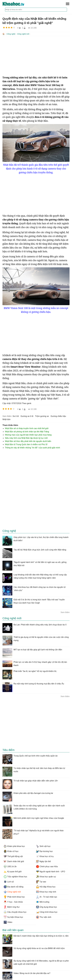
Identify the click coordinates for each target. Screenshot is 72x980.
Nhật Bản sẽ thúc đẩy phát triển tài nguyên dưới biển (28, 441)
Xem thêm (65, 612)
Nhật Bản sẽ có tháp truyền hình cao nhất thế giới (27, 428)
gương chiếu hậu (58, 416)
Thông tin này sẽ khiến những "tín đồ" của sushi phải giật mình (32, 447)
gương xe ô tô (27, 416)
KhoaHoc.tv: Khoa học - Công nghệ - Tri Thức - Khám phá (16, 4)
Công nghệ (11, 34)
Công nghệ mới (23, 34)
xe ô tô (16, 416)
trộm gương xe (42, 416)
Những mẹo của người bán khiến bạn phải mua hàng (28, 435)
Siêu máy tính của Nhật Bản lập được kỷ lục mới (26, 438)
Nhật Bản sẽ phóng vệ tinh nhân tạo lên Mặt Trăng (27, 431)
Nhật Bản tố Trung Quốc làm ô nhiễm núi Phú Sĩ (26, 444)
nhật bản (6, 419)
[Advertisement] (36, 56)
